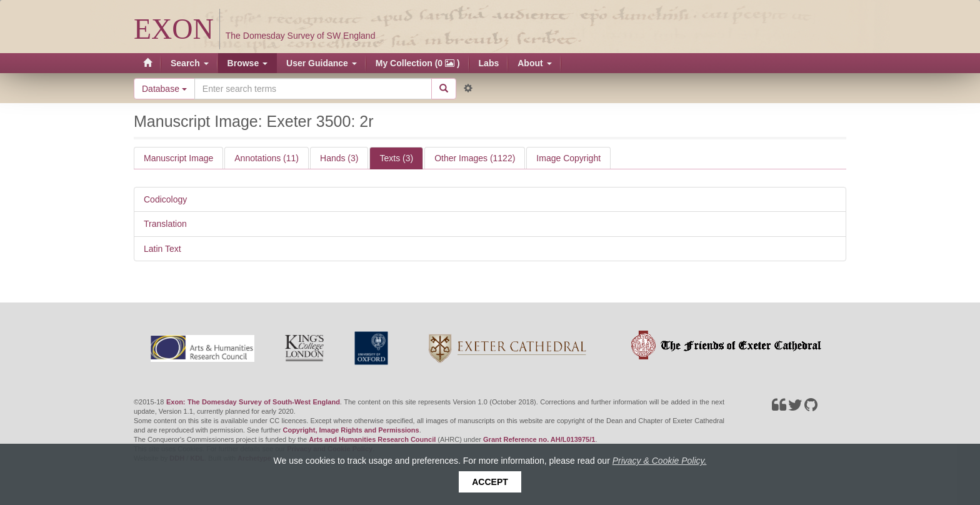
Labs (489, 63)
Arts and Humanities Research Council (372, 439)
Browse (247, 63)
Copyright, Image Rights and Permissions (351, 430)
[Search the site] (313, 89)
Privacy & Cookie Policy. (660, 461)
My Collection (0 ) (418, 63)
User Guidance (322, 63)
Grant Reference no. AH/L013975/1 (539, 439)
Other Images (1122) (475, 158)
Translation (165, 224)
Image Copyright (568, 158)
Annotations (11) (267, 158)
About (534, 63)
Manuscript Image (178, 158)
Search (190, 63)
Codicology (165, 199)
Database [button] (164, 89)
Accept (490, 482)
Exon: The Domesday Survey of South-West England (253, 402)
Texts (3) (396, 158)
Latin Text (162, 249)
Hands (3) (339, 158)
